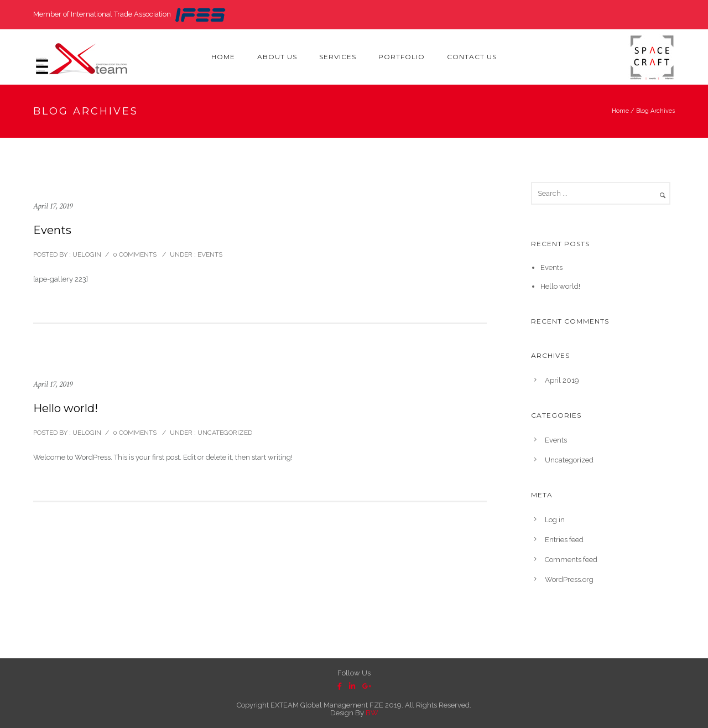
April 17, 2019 (53, 206)
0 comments (135, 254)
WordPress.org (569, 579)
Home (223, 57)
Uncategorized (224, 433)
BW (372, 713)
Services (338, 57)
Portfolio (402, 57)
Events (52, 230)
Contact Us (472, 57)
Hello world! (66, 408)
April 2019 (562, 380)
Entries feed (564, 540)
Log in (555, 520)
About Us (277, 57)
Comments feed (571, 560)
